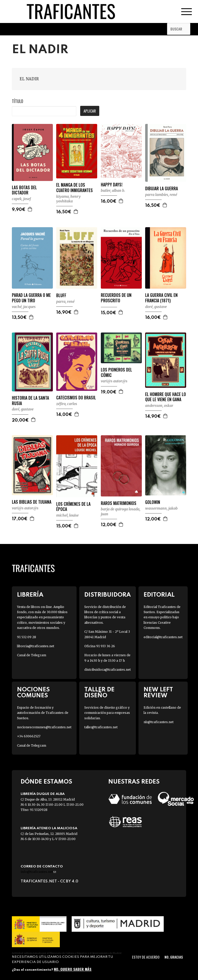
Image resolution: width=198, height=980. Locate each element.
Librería (30, 595)
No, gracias (174, 957)
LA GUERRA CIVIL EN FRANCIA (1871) (161, 298)
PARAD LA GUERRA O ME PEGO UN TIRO (31, 298)
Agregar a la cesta (30, 209)
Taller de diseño (99, 693)
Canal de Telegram (32, 655)
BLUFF (61, 295)
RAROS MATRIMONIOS (119, 503)
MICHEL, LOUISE (67, 515)
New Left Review (158, 693)
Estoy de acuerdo (146, 957)
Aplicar (90, 111)
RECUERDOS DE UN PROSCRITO (116, 298)
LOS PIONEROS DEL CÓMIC (116, 373)
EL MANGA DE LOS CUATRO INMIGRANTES (75, 188)
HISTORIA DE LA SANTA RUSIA (30, 401)
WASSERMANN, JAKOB (161, 508)
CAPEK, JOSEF (21, 199)
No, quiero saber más (73, 969)
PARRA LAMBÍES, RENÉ (161, 195)
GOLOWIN (153, 502)
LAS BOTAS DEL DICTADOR (24, 190)
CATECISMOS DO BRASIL (76, 398)
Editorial (159, 595)
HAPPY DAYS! (112, 185)
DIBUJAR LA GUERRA (162, 189)
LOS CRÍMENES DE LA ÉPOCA (73, 507)
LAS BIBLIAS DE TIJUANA (32, 502)
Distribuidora (108, 595)
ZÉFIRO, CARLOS (67, 404)
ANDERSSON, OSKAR (159, 406)
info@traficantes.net (38, 872)
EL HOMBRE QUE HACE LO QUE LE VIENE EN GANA (166, 397)
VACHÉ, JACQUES (24, 307)
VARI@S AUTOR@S (114, 381)
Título (18, 101)
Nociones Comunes (33, 693)
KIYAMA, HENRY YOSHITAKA (68, 199)
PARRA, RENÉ (65, 302)
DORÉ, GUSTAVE (156, 307)
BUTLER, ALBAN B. (113, 191)
